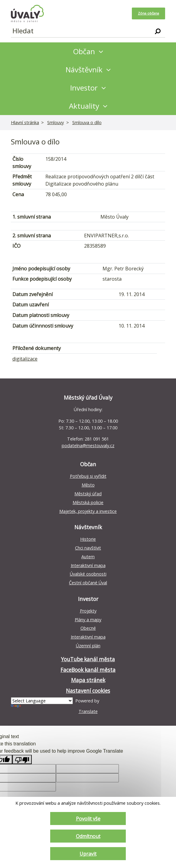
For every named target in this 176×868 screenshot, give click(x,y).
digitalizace (25, 359)
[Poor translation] (22, 759)
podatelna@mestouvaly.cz (88, 446)
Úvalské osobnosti (88, 574)
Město (88, 485)
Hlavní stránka (25, 122)
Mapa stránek (88, 680)
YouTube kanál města (88, 659)
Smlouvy (55, 122)
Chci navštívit (88, 548)
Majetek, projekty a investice (88, 511)
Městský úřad (88, 494)
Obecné (88, 628)
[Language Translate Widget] (42, 701)
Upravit (88, 853)
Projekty (88, 611)
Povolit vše (88, 818)
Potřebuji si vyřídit (88, 476)
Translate (54, 709)
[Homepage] (27, 13)
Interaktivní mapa (88, 565)
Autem (88, 557)
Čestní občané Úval (88, 583)
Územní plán (88, 646)
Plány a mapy (88, 620)
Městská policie (88, 502)
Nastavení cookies (88, 691)
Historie (88, 539)
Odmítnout (88, 836)
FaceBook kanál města (88, 670)
